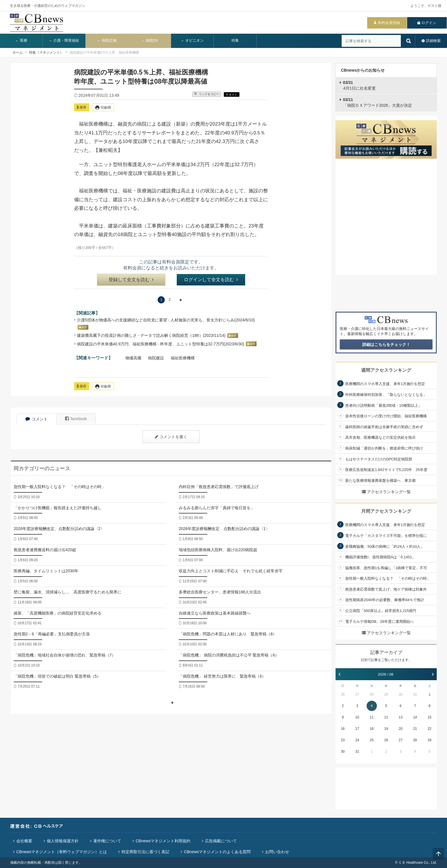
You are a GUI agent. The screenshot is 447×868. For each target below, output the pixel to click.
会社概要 (24, 841)
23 (343, 740)
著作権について (107, 841)
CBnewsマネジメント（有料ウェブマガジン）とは (62, 852)
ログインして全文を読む (211, 280)
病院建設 (156, 358)
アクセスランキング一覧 (386, 492)
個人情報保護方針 (63, 841)
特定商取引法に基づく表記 (145, 852)
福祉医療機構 (183, 358)
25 (372, 740)
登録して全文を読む (131, 280)
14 (415, 717)
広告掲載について (221, 841)
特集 (235, 41)
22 (429, 729)
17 (357, 729)
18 (372, 729)
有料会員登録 (389, 23)
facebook (76, 419)
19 (386, 729)
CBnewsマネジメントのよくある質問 (217, 852)
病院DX (150, 41)
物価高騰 (133, 358)
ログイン (429, 23)
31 (415, 694)
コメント (36, 419)
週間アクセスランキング (386, 370)
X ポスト (232, 95)
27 (357, 694)
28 (372, 694)
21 (415, 729)
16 (343, 729)
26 (343, 694)
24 (357, 740)
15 (429, 717)
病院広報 (107, 41)
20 (400, 729)
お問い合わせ (277, 852)
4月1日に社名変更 (359, 85)
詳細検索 (433, 41)
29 (386, 694)
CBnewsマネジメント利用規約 (163, 841)
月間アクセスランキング (386, 511)
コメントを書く (171, 437)
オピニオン (193, 41)
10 (357, 717)
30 (400, 694)
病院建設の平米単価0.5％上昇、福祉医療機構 (104, 53)
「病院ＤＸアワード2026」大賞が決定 (377, 102)
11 (372, 717)
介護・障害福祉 (64, 41)
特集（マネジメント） (46, 53)
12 (386, 717)
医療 (21, 41)
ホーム (18, 53)
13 (400, 717)
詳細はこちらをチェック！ (386, 345)
